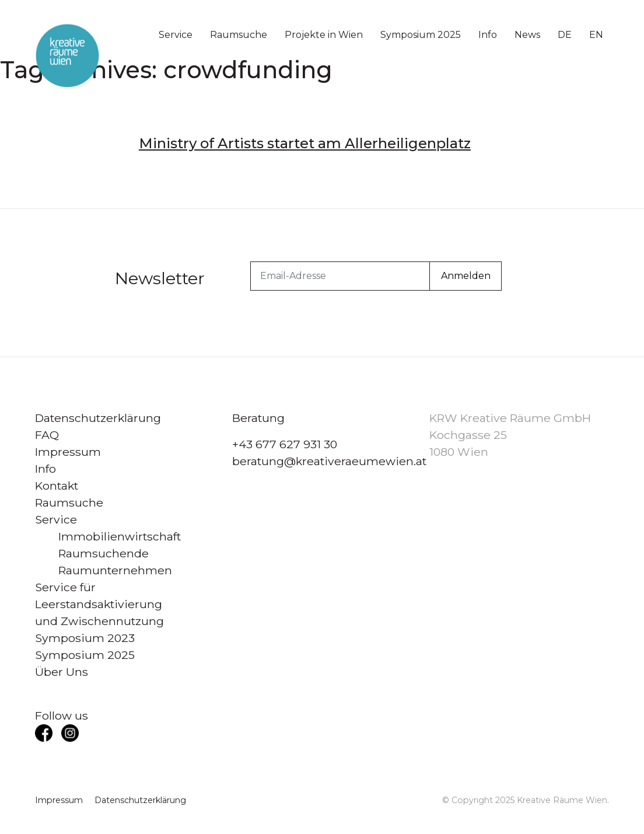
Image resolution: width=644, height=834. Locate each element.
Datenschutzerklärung (98, 418)
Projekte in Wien (324, 35)
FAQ (47, 435)
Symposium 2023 (85, 638)
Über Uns (62, 672)
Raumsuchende (104, 553)
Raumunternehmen (115, 570)
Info (488, 35)
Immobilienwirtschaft (120, 536)
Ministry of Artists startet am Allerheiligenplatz (305, 143)
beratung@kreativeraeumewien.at (329, 461)
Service (176, 35)
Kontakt (57, 486)
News (527, 35)
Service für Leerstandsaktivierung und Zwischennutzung (99, 604)
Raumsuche (239, 35)
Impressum (68, 452)
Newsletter (160, 278)
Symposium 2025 (421, 35)
